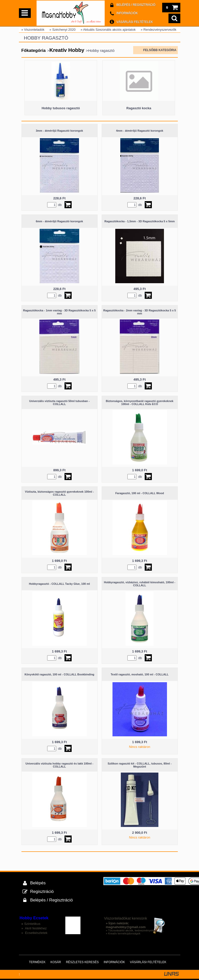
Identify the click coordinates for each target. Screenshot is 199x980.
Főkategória (34, 50)
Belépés (38, 883)
